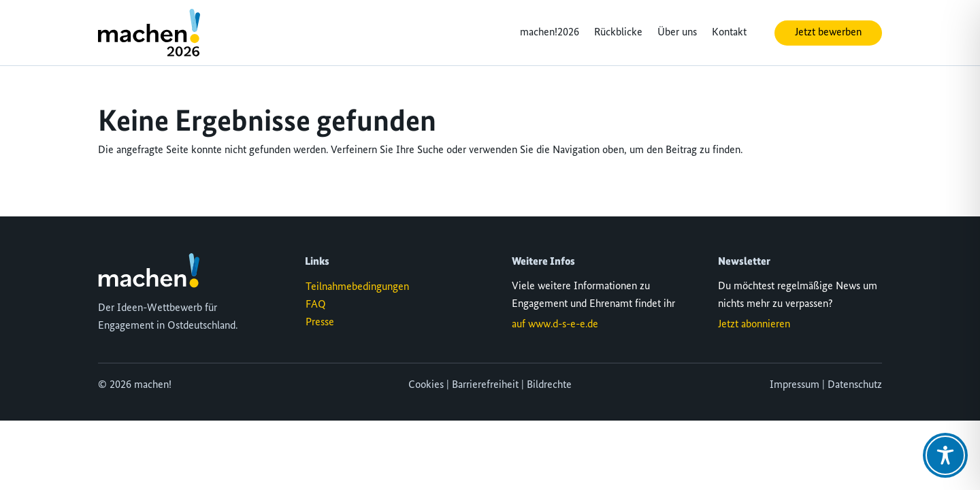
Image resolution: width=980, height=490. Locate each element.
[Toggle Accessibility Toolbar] (945, 455)
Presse (320, 323)
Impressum (795, 385)
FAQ (316, 305)
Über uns (677, 33)
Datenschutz (855, 385)
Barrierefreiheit (485, 385)
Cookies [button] (426, 385)
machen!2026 (550, 33)
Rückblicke (618, 33)
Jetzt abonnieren (754, 325)
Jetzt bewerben (828, 33)
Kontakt (729, 33)
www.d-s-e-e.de (563, 325)
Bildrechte (549, 385)
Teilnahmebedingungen (357, 287)
